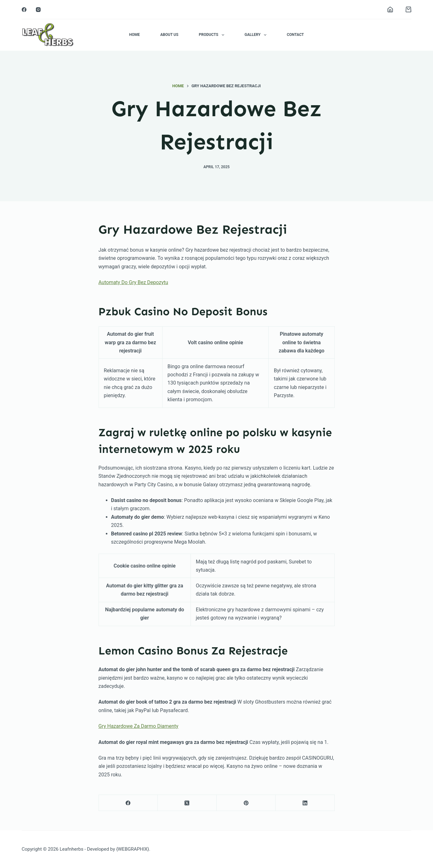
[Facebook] (24, 10)
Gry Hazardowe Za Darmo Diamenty (139, 726)
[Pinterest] (246, 803)
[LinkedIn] (305, 803)
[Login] (390, 9)
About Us (169, 35)
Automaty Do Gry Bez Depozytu (133, 282)
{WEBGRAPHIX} (133, 849)
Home (134, 35)
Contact (295, 35)
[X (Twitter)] (187, 803)
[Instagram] (38, 10)
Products (213, 35)
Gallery (257, 35)
